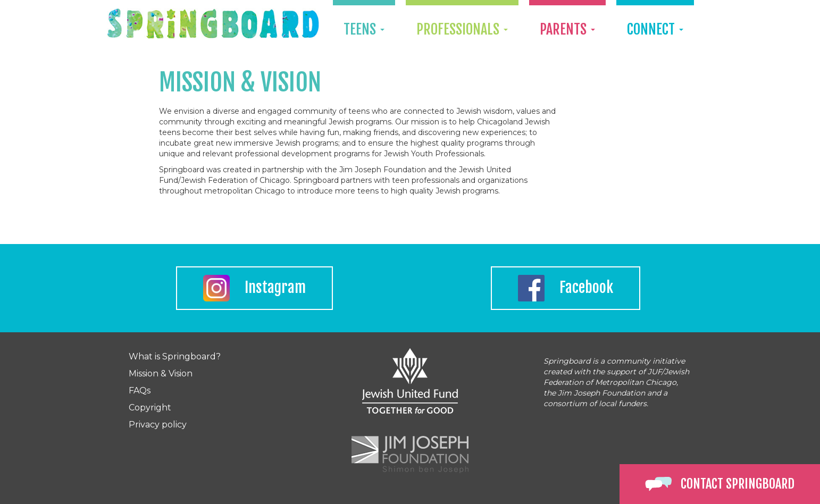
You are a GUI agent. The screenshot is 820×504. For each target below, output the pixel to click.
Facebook (566, 288)
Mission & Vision (161, 373)
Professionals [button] (462, 29)
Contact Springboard (720, 484)
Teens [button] (364, 29)
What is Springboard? (175, 356)
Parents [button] (567, 29)
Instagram (254, 288)
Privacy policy (158, 425)
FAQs (140, 390)
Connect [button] (655, 29)
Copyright (150, 408)
